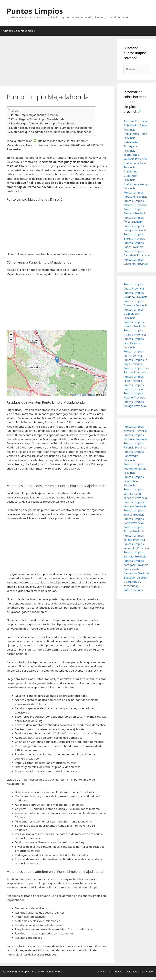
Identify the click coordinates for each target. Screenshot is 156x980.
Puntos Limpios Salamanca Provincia (134, 481)
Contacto (148, 971)
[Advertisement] (57, 62)
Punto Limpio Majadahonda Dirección (35, 115)
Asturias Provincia (135, 121)
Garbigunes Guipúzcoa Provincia (131, 176)
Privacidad (104, 971)
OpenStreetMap (89, 395)
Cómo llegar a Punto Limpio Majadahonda (38, 119)
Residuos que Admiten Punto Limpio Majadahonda (43, 123)
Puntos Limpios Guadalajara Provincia (134, 314)
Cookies (118, 971)
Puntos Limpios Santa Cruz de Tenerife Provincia (135, 494)
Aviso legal (132, 971)
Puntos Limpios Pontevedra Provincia (134, 456)
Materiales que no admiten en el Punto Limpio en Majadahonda (51, 132)
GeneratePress (54, 971)
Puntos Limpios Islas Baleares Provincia (134, 343)
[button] (57, 360)
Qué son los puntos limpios (19, 31)
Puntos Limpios (35, 11)
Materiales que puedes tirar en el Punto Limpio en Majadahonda (52, 128)
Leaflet (74, 395)
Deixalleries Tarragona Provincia (131, 146)
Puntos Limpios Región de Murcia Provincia (135, 468)
